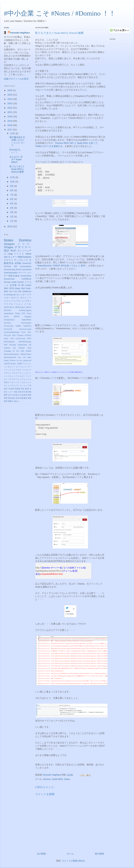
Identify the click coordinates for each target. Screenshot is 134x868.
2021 (10, 112)
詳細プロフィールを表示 (16, 79)
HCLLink (7, 335)
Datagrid (28, 317)
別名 (23, 389)
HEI (23, 285)
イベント (19, 254)
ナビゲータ (17, 373)
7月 (12, 195)
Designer (9, 244)
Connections (26, 266)
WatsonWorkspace (11, 354)
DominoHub (9, 279)
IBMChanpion (25, 257)
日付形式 (16, 395)
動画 (27, 389)
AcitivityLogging (25, 310)
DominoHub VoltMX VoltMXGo (18, 326)
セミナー (13, 257)
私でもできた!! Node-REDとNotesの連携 (17, 169)
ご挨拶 (19, 364)
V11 (11, 291)
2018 (10, 125)
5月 (12, 203)
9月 (12, 186)
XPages (9, 247)
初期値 (17, 389)
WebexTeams (26, 354)
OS (30, 345)
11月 (13, 177)
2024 (10, 99)
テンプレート (21, 260)
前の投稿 (99, 854)
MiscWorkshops (25, 342)
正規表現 (24, 395)
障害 (6, 401)
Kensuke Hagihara (20, 33)
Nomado (13, 345)
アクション (27, 364)
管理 (18, 398)
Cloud (29, 313)
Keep (6, 339)
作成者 (11, 389)
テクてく (9, 260)
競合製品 (12, 398)
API (16, 266)
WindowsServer (10, 357)
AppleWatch (9, 313)
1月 (12, 221)
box (20, 357)
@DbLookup (20, 307)
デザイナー (23, 247)
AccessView (26, 276)
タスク (23, 298)
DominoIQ (8, 329)
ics (18, 360)
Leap (10, 254)
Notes (67, 779)
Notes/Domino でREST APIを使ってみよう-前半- (62, 266)
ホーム (70, 854)
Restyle (22, 348)
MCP (29, 339)
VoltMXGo (27, 291)
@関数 (18, 263)
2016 (10, 226)
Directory (7, 323)
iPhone (13, 360)
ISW (14, 335)
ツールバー (27, 370)
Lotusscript (26, 270)
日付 (10, 395)
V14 (17, 351)
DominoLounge (25, 329)
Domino (47, 779)
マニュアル (21, 379)
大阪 (15, 392)
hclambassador (11, 273)
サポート (15, 298)
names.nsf (27, 360)
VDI (20, 291)
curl (24, 357)
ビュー (13, 376)
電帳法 (11, 401)
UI (14, 351)
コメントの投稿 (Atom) (73, 861)
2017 (10, 130)
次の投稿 (41, 854)
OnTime (7, 266)
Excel (18, 270)
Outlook (7, 348)
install (14, 282)
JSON (12, 288)
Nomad (7, 282)
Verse (28, 254)
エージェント (21, 367)
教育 (6, 395)
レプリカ (12, 386)
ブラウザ (12, 379)
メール (28, 304)
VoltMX (28, 351)
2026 (10, 90)
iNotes (6, 360)
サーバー (22, 273)
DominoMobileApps (12, 332)
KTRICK (28, 335)
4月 (12, 208)
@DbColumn (9, 307)
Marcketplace (9, 342)
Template (8, 351)
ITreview (20, 335)
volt (6, 257)
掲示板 (29, 392)
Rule (29, 348)
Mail (23, 288)
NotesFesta (22, 345)
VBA (22, 351)
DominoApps (26, 323)
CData (17, 313)
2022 (10, 108)
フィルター (21, 376)
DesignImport (9, 320)
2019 (10, 121)
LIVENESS (26, 279)
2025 (10, 95)
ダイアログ (17, 370)
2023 (10, 103)
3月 (12, 212)
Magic (18, 288)
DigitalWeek (27, 320)
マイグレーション (14, 304)
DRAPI (17, 317)
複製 (29, 398)
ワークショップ (23, 386)
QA (14, 348)
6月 (12, 199)
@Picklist (8, 310)
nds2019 (7, 364)
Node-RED (57, 779)
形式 (23, 392)
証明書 (14, 285)
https (29, 357)
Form (24, 332)
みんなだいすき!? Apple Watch (16, 159)
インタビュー (10, 367)
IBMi (6, 288)
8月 (12, 190)
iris (21, 360)
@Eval (29, 307)
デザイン (8, 373)
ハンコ (7, 376)
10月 (13, 182)
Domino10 (27, 263)
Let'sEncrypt (20, 339)
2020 (10, 117)
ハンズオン (26, 301)
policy (14, 364)
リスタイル (24, 382)
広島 (19, 392)
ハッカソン (27, 373)
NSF (6, 345)
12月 (13, 133)
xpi (14, 295)
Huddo (28, 285)
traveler (21, 282)
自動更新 (24, 398)
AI (19, 285)
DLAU (6, 317)
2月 (12, 217)
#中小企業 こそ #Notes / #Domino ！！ (60, 13)
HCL (29, 332)
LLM (12, 339)
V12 (15, 291)
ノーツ (24, 244)
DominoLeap (10, 270)
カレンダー (21, 295)
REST (13, 251)
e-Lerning (8, 295)
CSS (23, 313)
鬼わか (17, 401)
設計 (7, 250)
